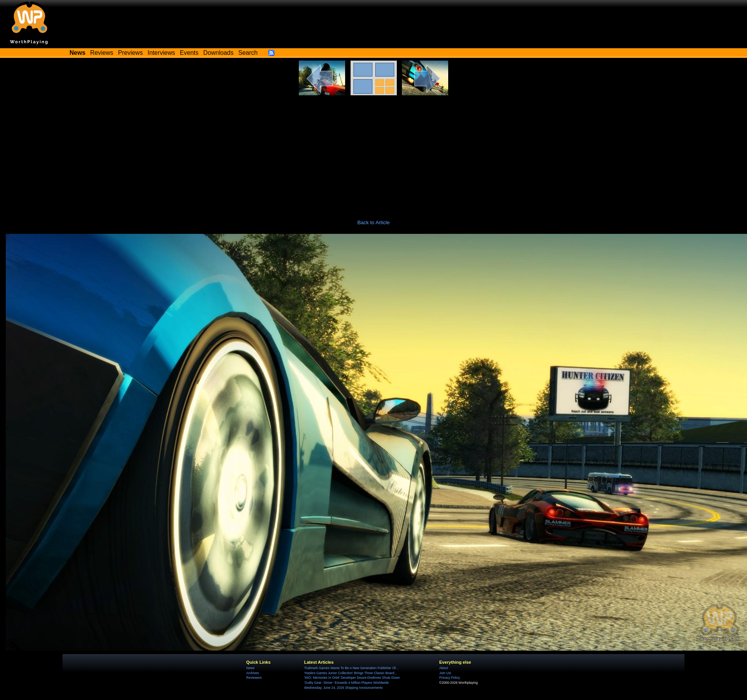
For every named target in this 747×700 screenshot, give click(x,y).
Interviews (161, 53)
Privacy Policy (450, 678)
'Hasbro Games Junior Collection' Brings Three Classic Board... (351, 673)
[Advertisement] (374, 153)
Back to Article (374, 222)
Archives (253, 673)
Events (189, 53)
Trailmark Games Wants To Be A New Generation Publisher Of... (351, 668)
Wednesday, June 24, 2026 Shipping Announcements (343, 688)
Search (248, 53)
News (250, 668)
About (444, 668)
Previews (130, 53)
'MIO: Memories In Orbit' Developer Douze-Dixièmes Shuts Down (352, 678)
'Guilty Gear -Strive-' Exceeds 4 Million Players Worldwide (346, 683)
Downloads (219, 53)
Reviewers (254, 678)
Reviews (102, 53)
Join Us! (445, 673)
